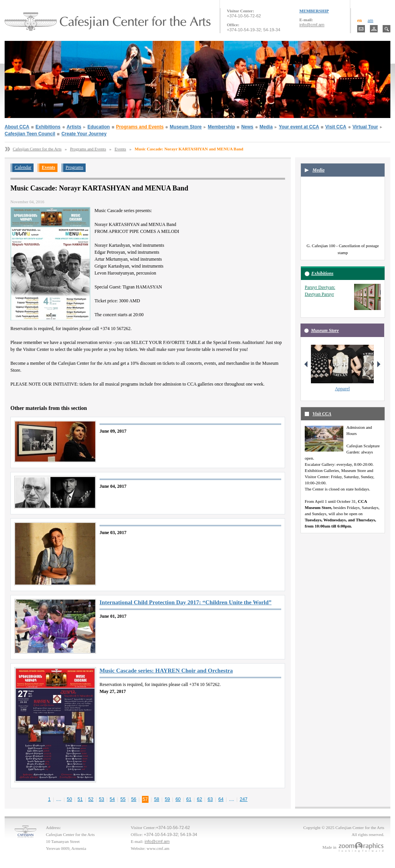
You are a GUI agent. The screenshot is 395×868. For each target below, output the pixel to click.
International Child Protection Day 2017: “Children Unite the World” (186, 602)
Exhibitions (48, 127)
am (371, 20)
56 (134, 799)
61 (189, 799)
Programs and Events (140, 127)
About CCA (17, 127)
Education (99, 127)
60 (178, 799)
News (247, 127)
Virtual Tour (365, 127)
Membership (222, 127)
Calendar (23, 167)
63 (210, 799)
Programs (74, 167)
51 (80, 799)
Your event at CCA (299, 127)
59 (167, 799)
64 (221, 799)
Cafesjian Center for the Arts (37, 149)
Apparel (342, 389)
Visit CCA (336, 127)
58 (156, 799)
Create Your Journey (84, 134)
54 (112, 799)
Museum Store (186, 127)
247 (244, 799)
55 (123, 799)
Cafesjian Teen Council (30, 134)
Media (266, 127)
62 (199, 799)
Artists (74, 127)
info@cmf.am (312, 25)
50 (69, 799)
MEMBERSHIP (314, 11)
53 (102, 799)
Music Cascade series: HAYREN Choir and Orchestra (166, 671)
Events (120, 149)
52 (91, 799)
